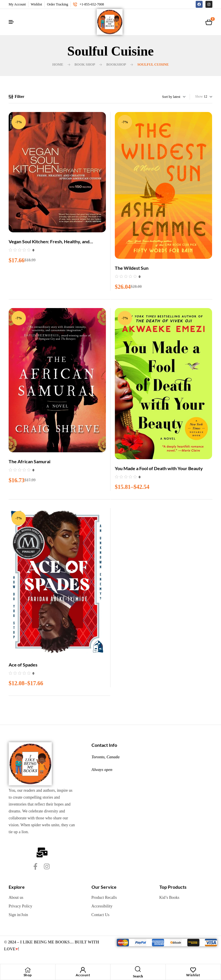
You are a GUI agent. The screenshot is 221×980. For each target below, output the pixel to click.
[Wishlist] (193, 970)
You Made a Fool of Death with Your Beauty (159, 468)
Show (199, 96)
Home (58, 64)
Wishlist (193, 975)
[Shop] (28, 970)
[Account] (83, 970)
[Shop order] (165, 97)
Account (83, 975)
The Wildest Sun (132, 268)
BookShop (116, 64)
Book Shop (85, 64)
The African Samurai (29, 461)
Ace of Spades (23, 665)
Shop (28, 975)
